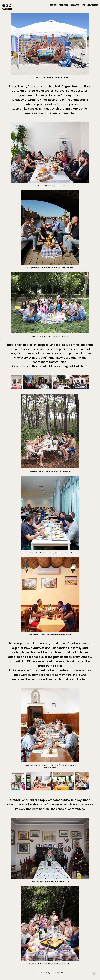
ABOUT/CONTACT (93, 5)
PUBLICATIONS (63, 5)
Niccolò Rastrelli (7, 7)
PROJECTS (53, 5)
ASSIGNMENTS (75, 5)
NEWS (83, 5)
